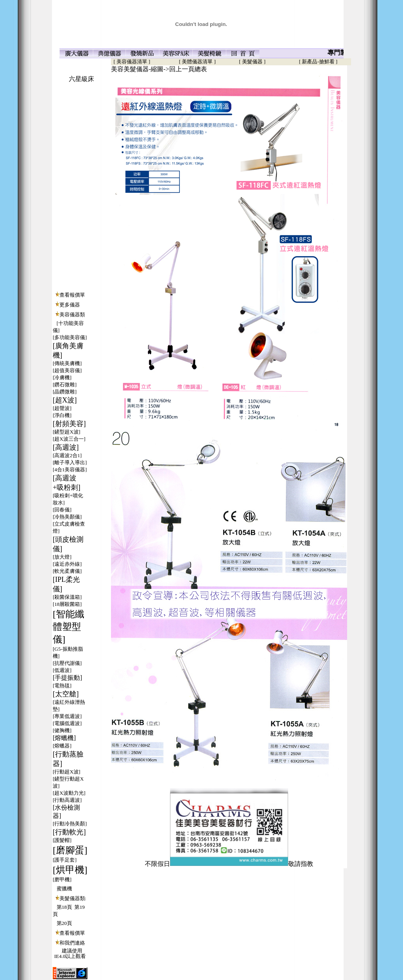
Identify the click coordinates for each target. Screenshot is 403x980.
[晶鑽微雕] (65, 392)
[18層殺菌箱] (67, 604)
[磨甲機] (62, 879)
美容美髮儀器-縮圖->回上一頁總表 (159, 69)
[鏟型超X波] (67, 432)
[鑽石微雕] (65, 385)
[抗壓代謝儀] (67, 663)
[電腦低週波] (67, 723)
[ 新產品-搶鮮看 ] (318, 62)
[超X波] (65, 400)
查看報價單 (72, 295)
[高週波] (66, 447)
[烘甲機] (70, 870)
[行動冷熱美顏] (70, 824)
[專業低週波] (67, 716)
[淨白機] (62, 415)
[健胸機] (62, 730)
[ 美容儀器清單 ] (131, 62)
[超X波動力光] (69, 793)
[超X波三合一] (69, 439)
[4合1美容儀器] (70, 470)
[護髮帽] (62, 840)
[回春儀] (62, 510)
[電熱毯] (62, 686)
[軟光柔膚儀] (67, 571)
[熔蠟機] (64, 738)
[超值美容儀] (67, 370)
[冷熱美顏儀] (67, 517)
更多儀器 (70, 305)
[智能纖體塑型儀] (68, 627)
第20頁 (64, 923)
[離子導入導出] (70, 462)
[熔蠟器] (62, 746)
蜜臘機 (64, 889)
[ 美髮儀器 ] (252, 62)
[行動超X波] (67, 772)
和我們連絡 (72, 943)
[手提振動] (67, 678)
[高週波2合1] (67, 455)
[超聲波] (62, 408)
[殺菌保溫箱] (67, 597)
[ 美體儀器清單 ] (197, 62)
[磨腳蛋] (70, 850)
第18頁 (64, 907)
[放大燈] (62, 557)
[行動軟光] (69, 832)
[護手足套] (65, 860)
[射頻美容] (69, 424)
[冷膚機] (62, 377)
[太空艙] (66, 694)
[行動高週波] (67, 800)
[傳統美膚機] (67, 363)
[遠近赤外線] (67, 564)
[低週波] (62, 670)
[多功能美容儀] (70, 337)
